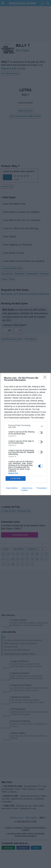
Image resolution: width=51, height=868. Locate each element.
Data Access (27, 488)
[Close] (46, 378)
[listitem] (26, 426)
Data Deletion (12, 488)
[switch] (41, 433)
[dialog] (26, 434)
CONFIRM (16, 478)
